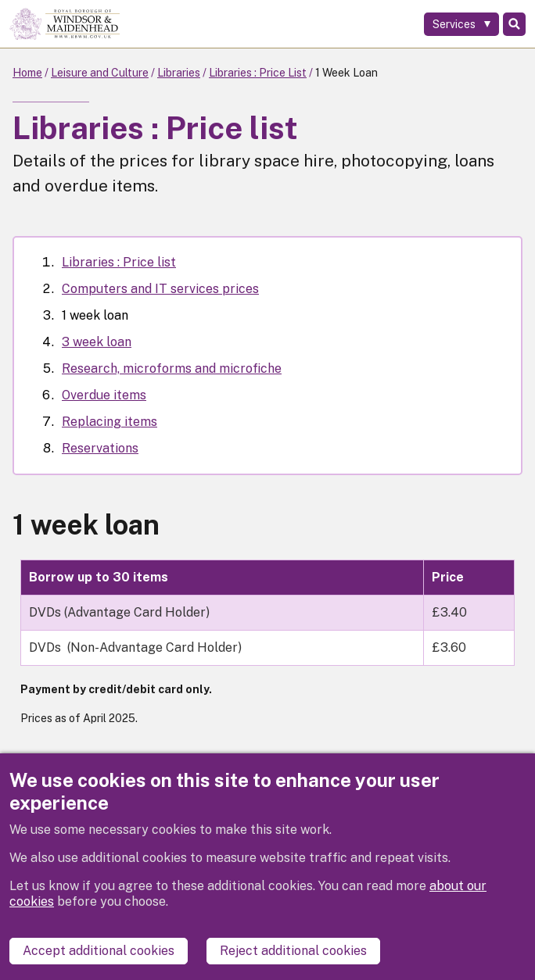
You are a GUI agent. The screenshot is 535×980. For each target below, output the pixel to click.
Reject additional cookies (293, 951)
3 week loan (97, 342)
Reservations (100, 448)
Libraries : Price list (119, 262)
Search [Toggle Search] (514, 24)
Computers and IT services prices (160, 289)
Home (27, 73)
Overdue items (104, 395)
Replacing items (110, 422)
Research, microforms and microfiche (172, 368)
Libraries (179, 73)
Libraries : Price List (258, 73)
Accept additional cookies (99, 951)
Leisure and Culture (100, 73)
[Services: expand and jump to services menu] (461, 24)
